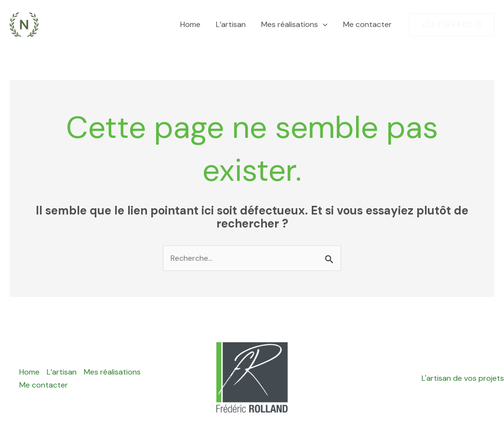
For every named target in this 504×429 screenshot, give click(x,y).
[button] (323, 25)
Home (190, 24)
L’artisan (231, 24)
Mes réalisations (294, 25)
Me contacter (367, 24)
